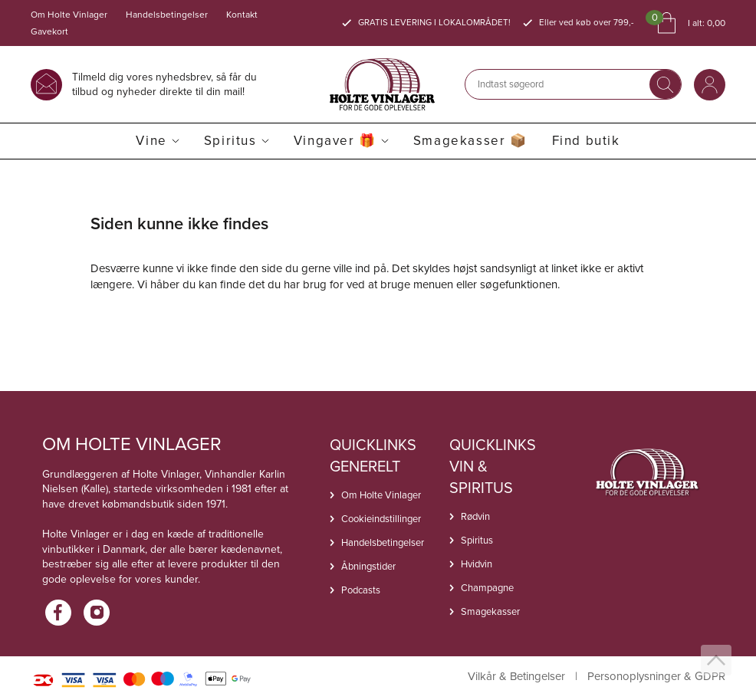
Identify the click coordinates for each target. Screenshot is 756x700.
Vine (151, 141)
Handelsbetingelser (167, 15)
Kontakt (242, 15)
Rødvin (475, 516)
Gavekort (49, 31)
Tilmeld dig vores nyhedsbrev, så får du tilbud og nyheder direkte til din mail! (164, 84)
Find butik (586, 141)
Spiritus (230, 141)
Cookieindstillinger (381, 519)
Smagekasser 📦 (470, 141)
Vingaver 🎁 (335, 141)
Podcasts (361, 590)
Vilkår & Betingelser (516, 677)
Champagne (487, 588)
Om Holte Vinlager (69, 15)
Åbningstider (368, 566)
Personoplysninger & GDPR (656, 677)
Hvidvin (477, 564)
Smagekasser (490, 611)
